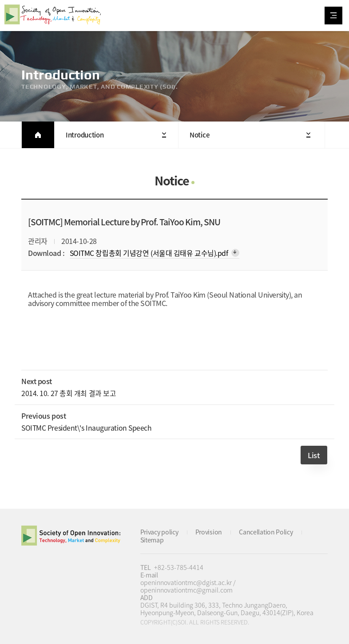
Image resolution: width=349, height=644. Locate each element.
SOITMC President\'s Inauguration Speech (87, 427)
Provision (209, 531)
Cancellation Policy (267, 531)
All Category (333, 16)
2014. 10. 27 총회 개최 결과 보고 (69, 393)
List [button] (314, 454)
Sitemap (152, 538)
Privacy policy (160, 531)
